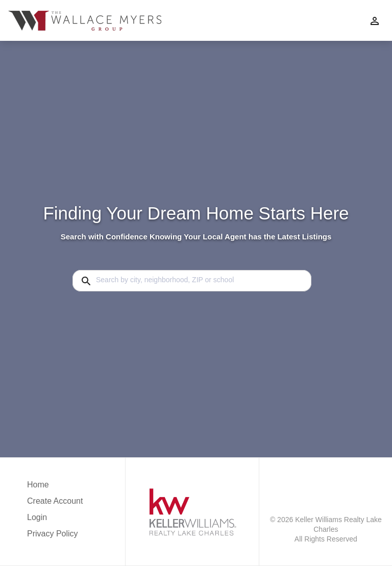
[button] (55, 520)
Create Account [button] (55, 501)
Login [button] (37, 517)
